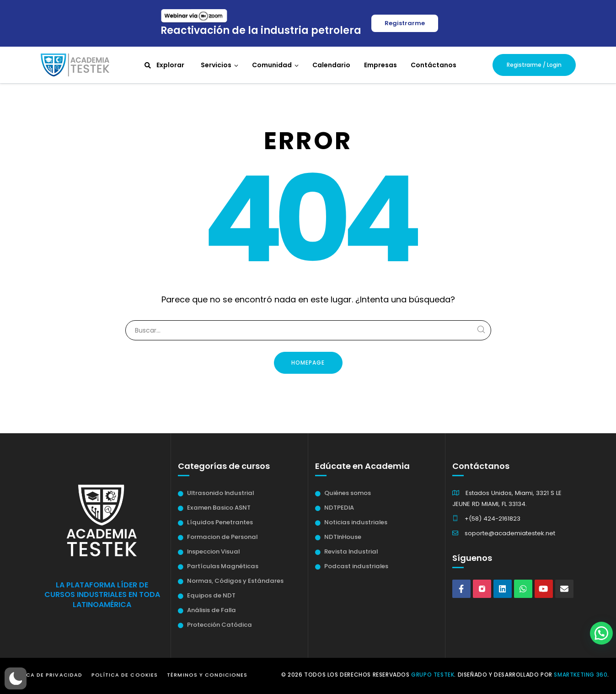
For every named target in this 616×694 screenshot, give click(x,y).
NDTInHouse (343, 537)
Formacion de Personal (222, 537)
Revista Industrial (351, 551)
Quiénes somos (348, 493)
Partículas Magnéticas (223, 566)
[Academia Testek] (75, 65)
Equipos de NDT (211, 595)
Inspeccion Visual (213, 551)
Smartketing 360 (581, 675)
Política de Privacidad (45, 675)
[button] (16, 678)
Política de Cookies (125, 675)
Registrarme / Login (534, 65)
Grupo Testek (433, 675)
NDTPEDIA (339, 508)
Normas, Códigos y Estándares (235, 581)
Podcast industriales (356, 566)
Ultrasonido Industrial (220, 493)
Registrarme (405, 23)
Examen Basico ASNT (219, 508)
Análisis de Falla (212, 610)
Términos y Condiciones (207, 675)
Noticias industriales (356, 522)
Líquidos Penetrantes (220, 522)
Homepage (308, 363)
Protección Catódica (220, 625)
